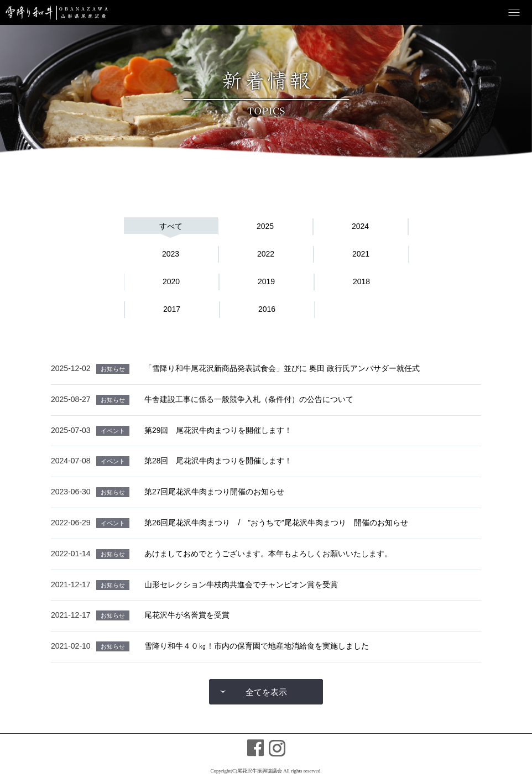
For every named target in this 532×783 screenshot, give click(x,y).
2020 (171, 281)
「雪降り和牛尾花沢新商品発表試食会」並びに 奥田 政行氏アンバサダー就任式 (282, 368)
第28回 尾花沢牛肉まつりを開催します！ (218, 461)
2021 (361, 254)
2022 (266, 254)
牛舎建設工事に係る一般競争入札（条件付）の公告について (249, 399)
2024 (360, 226)
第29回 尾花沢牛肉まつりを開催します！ (218, 430)
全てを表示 (266, 692)
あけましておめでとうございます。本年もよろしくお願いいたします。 (268, 554)
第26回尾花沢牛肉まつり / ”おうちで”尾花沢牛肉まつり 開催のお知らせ (276, 523)
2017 (172, 309)
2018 (361, 281)
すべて (171, 226)
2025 (265, 226)
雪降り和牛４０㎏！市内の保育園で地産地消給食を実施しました (257, 646)
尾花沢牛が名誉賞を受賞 (187, 615)
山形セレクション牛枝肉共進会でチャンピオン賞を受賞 (241, 584)
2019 (266, 281)
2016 (267, 309)
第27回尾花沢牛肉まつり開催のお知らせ (215, 492)
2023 (171, 254)
